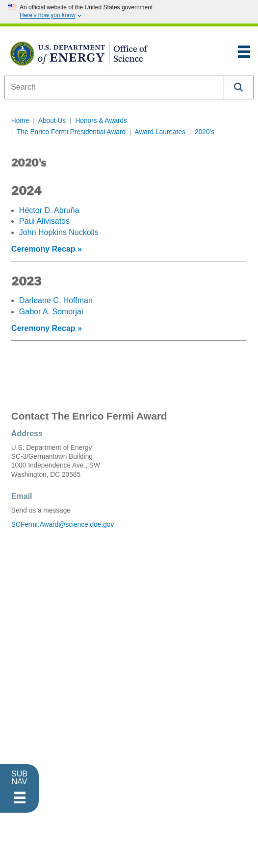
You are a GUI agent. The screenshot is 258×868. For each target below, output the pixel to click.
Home (20, 121)
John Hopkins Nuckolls (59, 232)
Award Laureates (160, 132)
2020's (205, 132)
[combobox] (114, 87)
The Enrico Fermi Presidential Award (71, 132)
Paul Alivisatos (44, 221)
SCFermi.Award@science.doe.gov (63, 525)
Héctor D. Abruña (49, 210)
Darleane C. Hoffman (56, 300)
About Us (52, 121)
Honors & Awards (101, 121)
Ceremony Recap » (47, 249)
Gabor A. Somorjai (51, 312)
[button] (239, 87)
